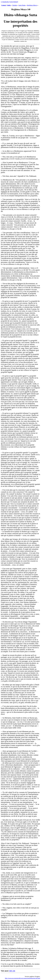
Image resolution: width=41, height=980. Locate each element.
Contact (4, 5)
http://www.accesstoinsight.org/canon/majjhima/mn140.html (23, 978)
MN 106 (12, 971)
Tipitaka (15, 5)
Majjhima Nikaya (32, 5)
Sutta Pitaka (22, 5)
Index (9, 5)
